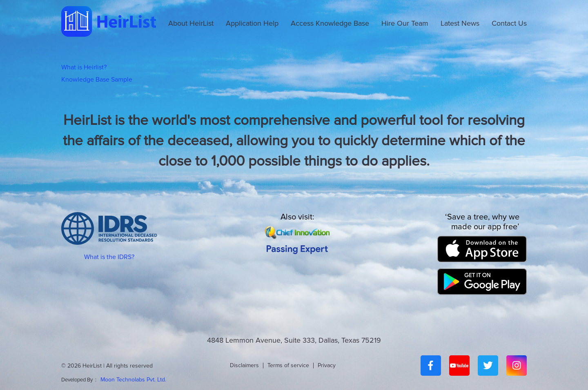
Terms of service (288, 365)
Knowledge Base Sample (97, 80)
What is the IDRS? (109, 257)
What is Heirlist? (84, 67)
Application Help (252, 23)
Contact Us (509, 23)
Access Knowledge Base (330, 23)
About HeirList (191, 23)
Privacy (327, 365)
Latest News (460, 23)
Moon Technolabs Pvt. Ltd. (133, 380)
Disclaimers (244, 365)
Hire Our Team (405, 23)
